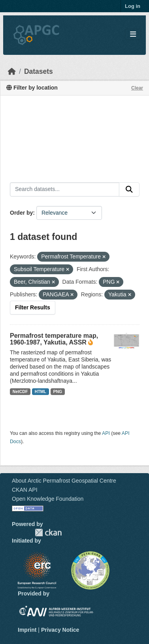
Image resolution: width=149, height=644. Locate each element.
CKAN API (25, 490)
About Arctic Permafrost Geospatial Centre (64, 481)
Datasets (39, 71)
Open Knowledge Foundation (48, 499)
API (106, 433)
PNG (58, 391)
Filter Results (33, 307)
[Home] (12, 71)
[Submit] (129, 189)
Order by (21, 213)
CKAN (48, 533)
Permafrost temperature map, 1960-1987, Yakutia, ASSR (54, 339)
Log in (133, 6)
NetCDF (20, 391)
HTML (41, 391)
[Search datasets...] (65, 189)
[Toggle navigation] (133, 35)
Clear (137, 88)
